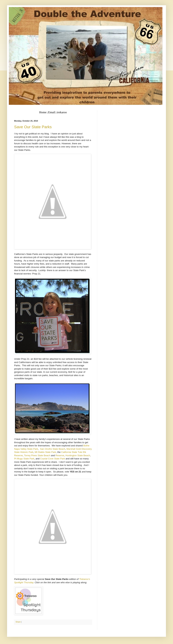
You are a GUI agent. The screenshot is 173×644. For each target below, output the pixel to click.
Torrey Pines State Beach (37, 455)
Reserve (60, 455)
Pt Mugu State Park (24, 459)
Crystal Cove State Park (53, 459)
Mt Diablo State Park (45, 452)
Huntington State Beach (78, 455)
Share (18, 622)
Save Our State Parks (33, 127)
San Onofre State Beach (53, 449)
